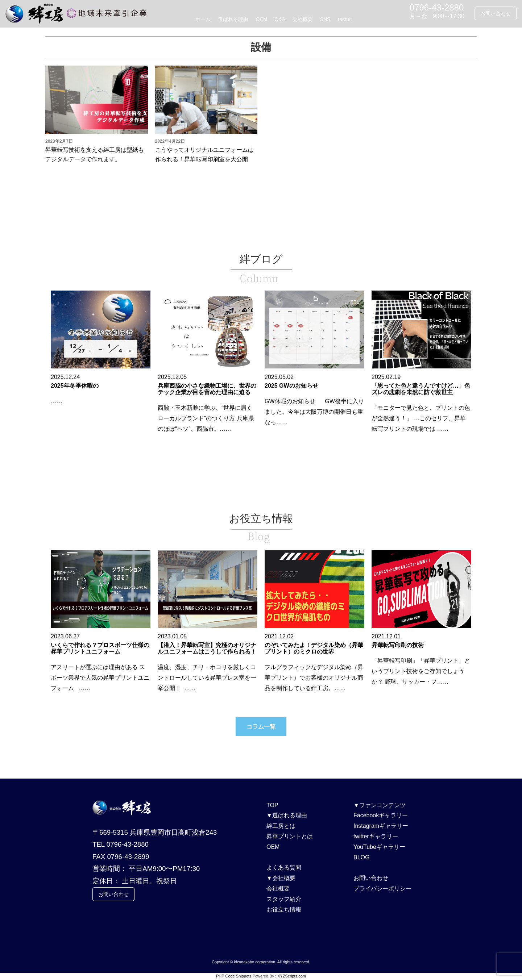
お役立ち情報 (284, 910)
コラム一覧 (261, 727)
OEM (261, 19)
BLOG (361, 857)
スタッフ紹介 (284, 899)
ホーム (203, 19)
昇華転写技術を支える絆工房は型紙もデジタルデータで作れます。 (95, 155)
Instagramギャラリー (381, 826)
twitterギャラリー (376, 836)
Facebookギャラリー (381, 815)
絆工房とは (281, 826)
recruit (345, 19)
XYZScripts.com (292, 976)
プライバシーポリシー (382, 889)
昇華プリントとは (290, 836)
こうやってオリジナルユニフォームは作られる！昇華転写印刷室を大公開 (204, 155)
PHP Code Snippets (234, 976)
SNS (325, 19)
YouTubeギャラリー (379, 847)
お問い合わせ (496, 13)
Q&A (280, 19)
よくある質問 (284, 868)
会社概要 (303, 19)
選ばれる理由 (233, 19)
